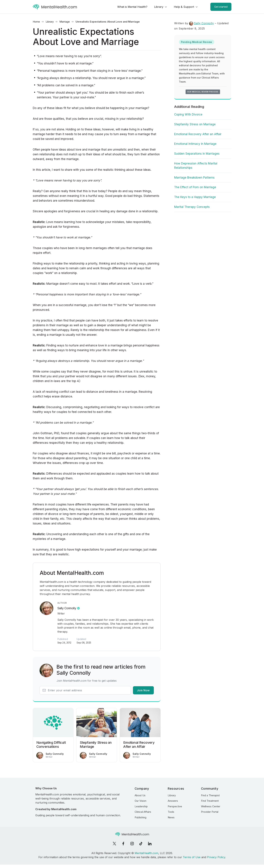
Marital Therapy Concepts (192, 207)
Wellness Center (211, 806)
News (171, 817)
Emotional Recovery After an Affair (198, 134)
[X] (114, 844)
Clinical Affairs (143, 812)
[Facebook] (123, 844)
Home (36, 22)
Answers (173, 801)
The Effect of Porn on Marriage (195, 187)
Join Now (143, 690)
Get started (221, 7)
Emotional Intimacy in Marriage (195, 144)
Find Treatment (210, 801)
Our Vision (140, 801)
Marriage (65, 22)
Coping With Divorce (188, 114)
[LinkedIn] (150, 844)
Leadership (141, 806)
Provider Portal (210, 812)
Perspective (175, 806)
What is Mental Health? (132, 7)
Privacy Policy (216, 857)
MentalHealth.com (146, 853)
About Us (140, 795)
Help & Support (184, 7)
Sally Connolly (67, 608)
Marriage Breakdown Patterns (194, 178)
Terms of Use (192, 857)
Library (159, 7)
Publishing (140, 817)
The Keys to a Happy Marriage (195, 197)
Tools (171, 812)
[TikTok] (141, 844)
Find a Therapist (210, 795)
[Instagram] (132, 844)
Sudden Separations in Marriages (197, 154)
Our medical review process (203, 92)
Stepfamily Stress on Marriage (195, 124)
